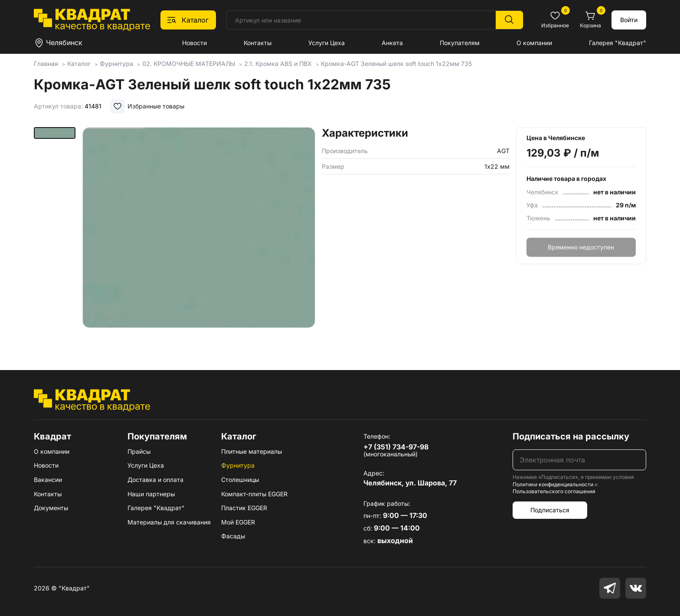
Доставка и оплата (155, 480)
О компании (534, 43)
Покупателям (460, 43)
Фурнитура (238, 465)
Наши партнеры (151, 494)
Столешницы (240, 480)
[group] (199, 236)
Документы (51, 508)
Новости (195, 43)
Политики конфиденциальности (553, 484)
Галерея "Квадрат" (618, 43)
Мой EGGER (238, 522)
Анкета (392, 43)
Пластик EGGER (244, 508)
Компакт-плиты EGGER (254, 494)
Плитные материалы (252, 451)
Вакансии (48, 480)
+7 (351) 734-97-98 (396, 447)
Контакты (258, 43)
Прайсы (139, 451)
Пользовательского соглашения (554, 491)
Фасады (233, 536)
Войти (629, 20)
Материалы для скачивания (169, 522)
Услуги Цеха (327, 43)
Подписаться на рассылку (571, 436)
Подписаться (550, 510)
